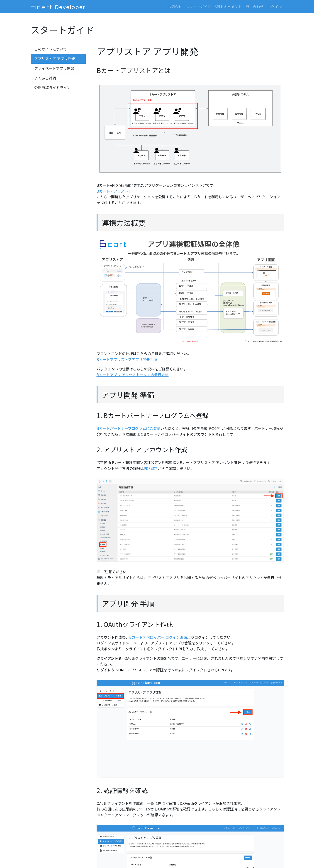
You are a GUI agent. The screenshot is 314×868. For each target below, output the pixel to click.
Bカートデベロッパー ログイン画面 (158, 637)
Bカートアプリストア (114, 191)
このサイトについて (51, 49)
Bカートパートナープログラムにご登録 (129, 428)
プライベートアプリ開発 (54, 68)
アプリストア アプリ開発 (55, 58)
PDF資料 (151, 468)
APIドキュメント (228, 7)
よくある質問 (45, 78)
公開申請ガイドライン (52, 87)
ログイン (275, 7)
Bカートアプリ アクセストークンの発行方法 (133, 375)
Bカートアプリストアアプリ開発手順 (127, 359)
